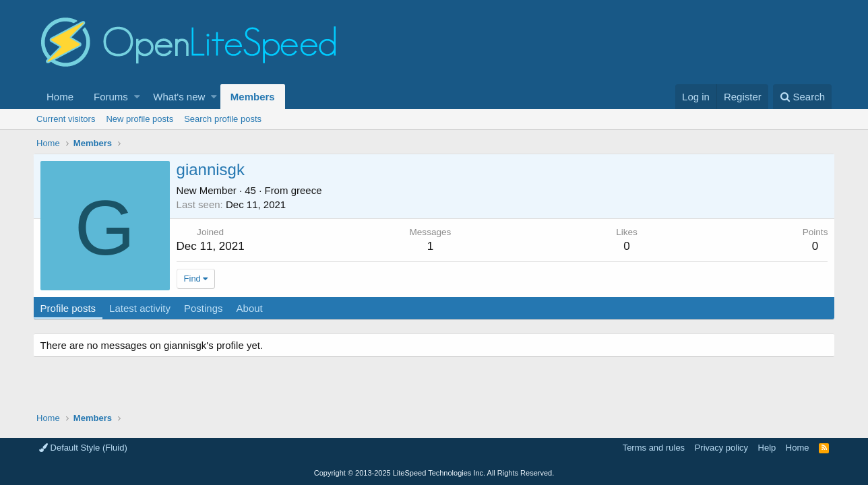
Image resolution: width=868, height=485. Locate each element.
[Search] (802, 97)
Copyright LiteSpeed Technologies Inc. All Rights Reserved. (434, 473)
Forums (111, 97)
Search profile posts (223, 119)
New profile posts (139, 119)
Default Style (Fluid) (83, 448)
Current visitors (66, 119)
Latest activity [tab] (144, 308)
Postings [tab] (207, 308)
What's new (179, 97)
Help (767, 448)
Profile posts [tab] (72, 308)
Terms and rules (654, 448)
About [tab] (253, 308)
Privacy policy (721, 448)
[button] (137, 97)
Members (253, 97)
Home (60, 97)
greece (310, 190)
